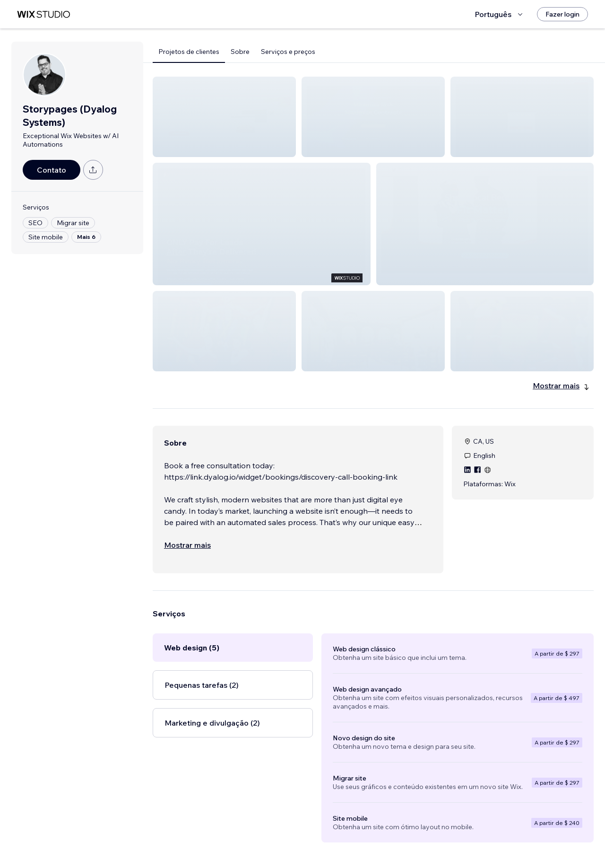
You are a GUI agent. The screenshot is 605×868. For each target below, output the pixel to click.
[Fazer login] (562, 14)
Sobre (240, 52)
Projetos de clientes (189, 52)
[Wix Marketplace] (43, 14)
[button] (224, 117)
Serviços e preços (288, 52)
